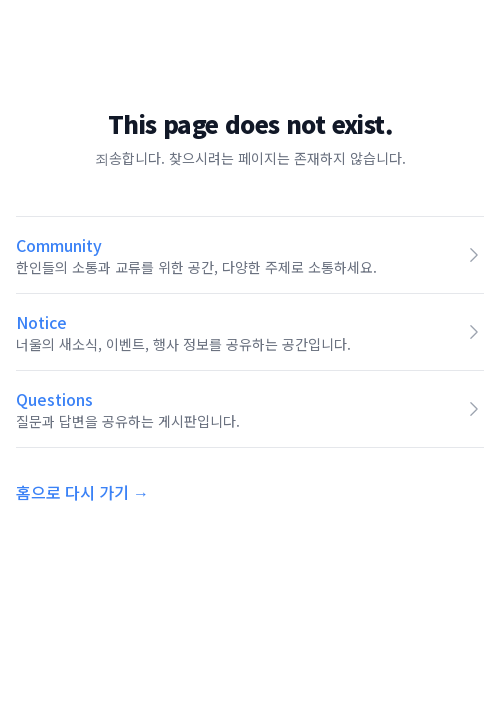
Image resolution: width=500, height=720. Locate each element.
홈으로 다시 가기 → (82, 492)
